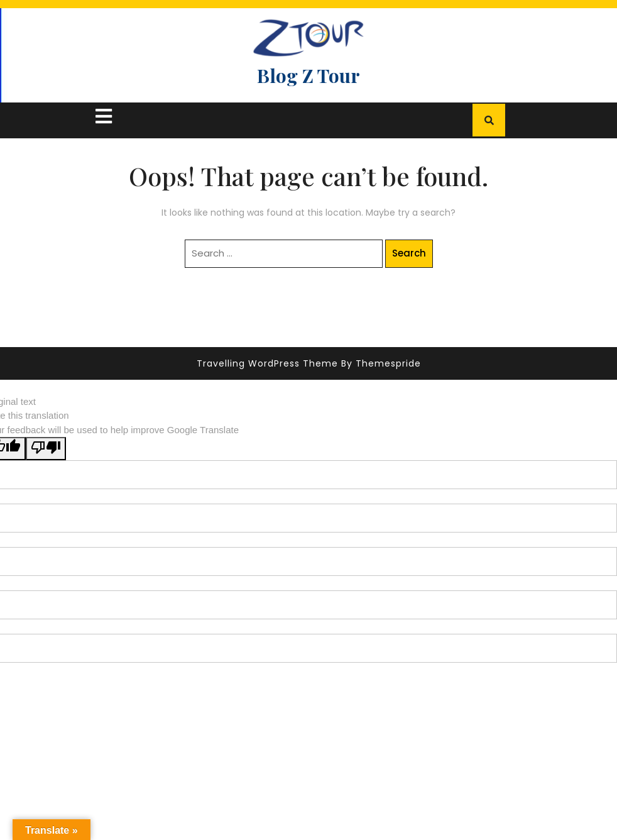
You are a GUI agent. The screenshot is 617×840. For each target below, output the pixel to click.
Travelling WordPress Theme (267, 363)
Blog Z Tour (308, 75)
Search (409, 253)
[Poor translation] (46, 449)
